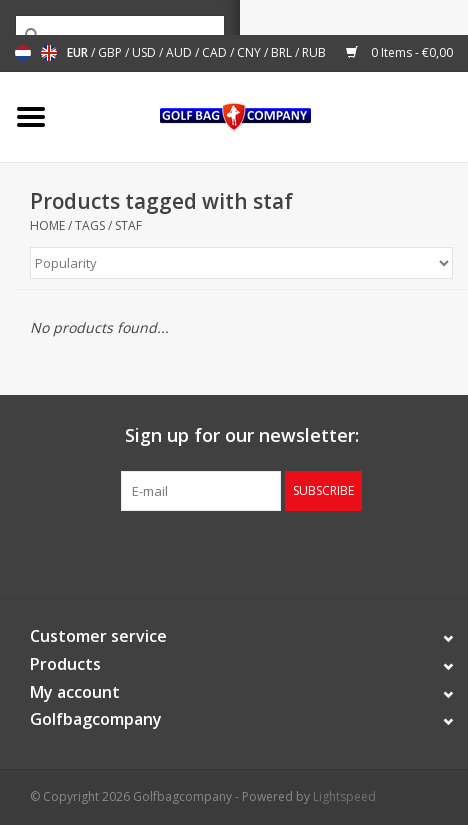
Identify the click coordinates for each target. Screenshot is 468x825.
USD (145, 52)
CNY (250, 52)
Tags (90, 225)
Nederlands (23, 53)
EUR (79, 52)
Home (47, 225)
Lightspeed (344, 796)
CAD (216, 52)
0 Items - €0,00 (399, 52)
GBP (111, 52)
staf (128, 225)
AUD (180, 52)
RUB (314, 52)
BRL (283, 52)
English (49, 53)
